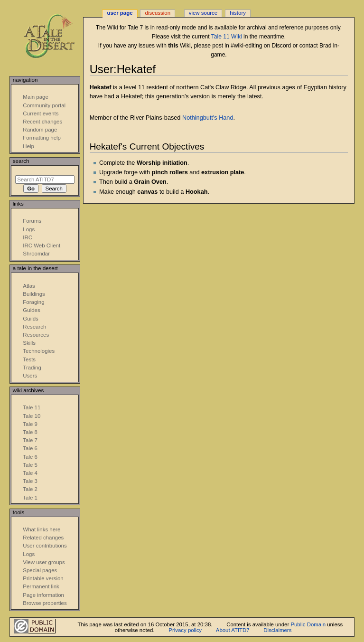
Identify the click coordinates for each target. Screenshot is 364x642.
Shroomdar (36, 254)
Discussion (158, 13)
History (238, 13)
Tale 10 (32, 416)
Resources (36, 335)
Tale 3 (30, 481)
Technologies (39, 351)
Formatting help (42, 138)
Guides (31, 310)
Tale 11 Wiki (227, 37)
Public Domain (308, 624)
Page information (43, 595)
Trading (32, 368)
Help (28, 146)
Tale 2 (30, 489)
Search (21, 161)
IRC (28, 237)
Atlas (29, 286)
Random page (40, 130)
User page (120, 13)
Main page (36, 97)
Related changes (43, 538)
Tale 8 (30, 432)
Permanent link (41, 586)
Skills (29, 343)
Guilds (30, 319)
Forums (32, 221)
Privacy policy (185, 630)
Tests (29, 359)
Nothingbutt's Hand (208, 118)
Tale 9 (30, 424)
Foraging (33, 302)
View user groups (44, 562)
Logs (29, 229)
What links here (42, 529)
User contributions (45, 546)
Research (34, 327)
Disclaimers (277, 630)
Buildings (34, 294)
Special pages (40, 570)
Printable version (43, 578)
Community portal (44, 105)
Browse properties (45, 603)
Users (30, 376)
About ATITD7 (233, 630)
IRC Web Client (42, 245)
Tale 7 (30, 440)
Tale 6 (30, 448)
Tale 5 (30, 465)
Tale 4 (30, 473)
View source (203, 13)
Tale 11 (32, 407)
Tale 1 (30, 498)
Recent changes (42, 122)
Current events (41, 113)
